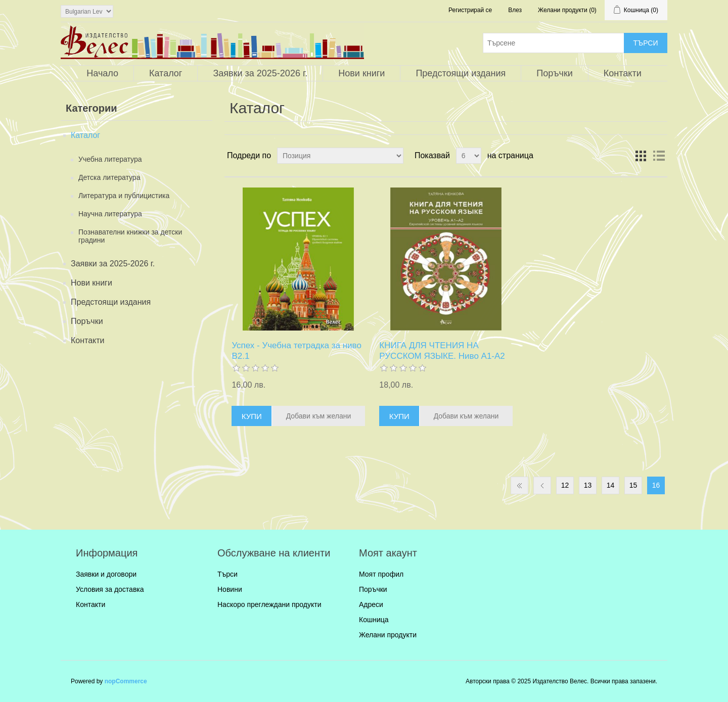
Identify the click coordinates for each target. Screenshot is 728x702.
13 (588, 485)
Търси (227, 574)
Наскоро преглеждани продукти (269, 604)
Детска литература (109, 177)
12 (565, 485)
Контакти (623, 73)
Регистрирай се (470, 10)
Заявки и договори (106, 574)
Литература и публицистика (124, 196)
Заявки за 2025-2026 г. (260, 73)
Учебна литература (110, 159)
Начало (102, 73)
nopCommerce (126, 681)
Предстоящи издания (461, 73)
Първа (519, 485)
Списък (659, 156)
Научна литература (110, 214)
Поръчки (555, 73)
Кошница (374, 620)
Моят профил (381, 574)
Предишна (542, 485)
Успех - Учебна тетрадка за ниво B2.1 (297, 350)
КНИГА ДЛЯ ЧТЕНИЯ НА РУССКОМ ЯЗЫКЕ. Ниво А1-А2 (442, 350)
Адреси (371, 604)
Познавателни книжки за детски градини (130, 236)
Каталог (166, 73)
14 (611, 485)
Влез (515, 10)
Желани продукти (388, 635)
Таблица (641, 156)
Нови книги (361, 73)
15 (633, 485)
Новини (230, 589)
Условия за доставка (110, 589)
